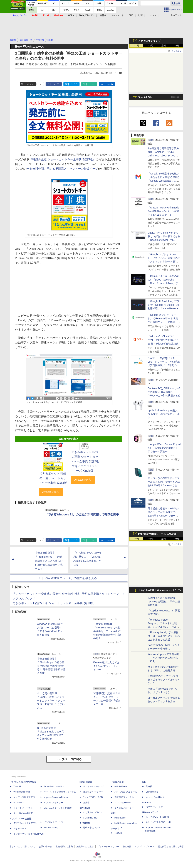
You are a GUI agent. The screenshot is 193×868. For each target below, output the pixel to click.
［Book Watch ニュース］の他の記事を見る (69, 578)
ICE (144, 782)
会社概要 (127, 847)
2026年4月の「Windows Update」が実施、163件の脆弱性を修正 (164, 601)
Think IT (17, 786)
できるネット (20, 828)
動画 (140, 15)
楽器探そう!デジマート (94, 792)
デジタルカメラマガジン (25, 823)
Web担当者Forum (22, 792)
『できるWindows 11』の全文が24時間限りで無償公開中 (82, 514)
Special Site (145, 97)
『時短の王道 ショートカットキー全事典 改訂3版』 (63, 159)
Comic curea (152, 792)
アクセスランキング (149, 41)
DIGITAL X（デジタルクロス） (59, 808)
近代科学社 (85, 823)
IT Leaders (18, 803)
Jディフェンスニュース (126, 792)
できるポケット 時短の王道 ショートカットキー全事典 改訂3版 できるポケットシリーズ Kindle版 (85, 461)
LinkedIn (110, 84)
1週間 (163, 46)
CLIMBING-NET (91, 818)
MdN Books (120, 818)
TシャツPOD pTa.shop (157, 817)
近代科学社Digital (91, 828)
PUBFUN (147, 803)
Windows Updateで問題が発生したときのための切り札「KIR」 (163, 658)
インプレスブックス (53, 822)
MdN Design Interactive (126, 823)
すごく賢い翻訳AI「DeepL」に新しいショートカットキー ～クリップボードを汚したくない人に (51, 700)
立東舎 (86, 803)
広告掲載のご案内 (64, 847)
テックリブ (116, 828)
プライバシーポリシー (108, 847)
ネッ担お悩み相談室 (23, 813)
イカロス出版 (117, 782)
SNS (131, 15)
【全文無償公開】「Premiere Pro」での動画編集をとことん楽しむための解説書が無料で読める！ (49, 561)
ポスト (30, 84)
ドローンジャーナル (23, 808)
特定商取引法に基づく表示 (171, 847)
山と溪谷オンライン (93, 812)
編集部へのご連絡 (85, 847)
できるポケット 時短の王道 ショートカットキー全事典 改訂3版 (53, 478)
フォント (152, 15)
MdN (113, 813)
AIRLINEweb (121, 786)
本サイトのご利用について (22, 847)
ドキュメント (117, 15)
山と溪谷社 (85, 808)
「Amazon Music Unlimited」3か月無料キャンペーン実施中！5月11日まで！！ (164, 211)
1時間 (136, 46)
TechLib (118, 833)
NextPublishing (51, 828)
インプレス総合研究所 (24, 797)
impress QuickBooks (155, 797)
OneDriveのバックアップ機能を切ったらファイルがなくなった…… (164, 680)
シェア (56, 84)
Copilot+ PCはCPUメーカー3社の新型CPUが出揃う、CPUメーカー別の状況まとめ (164, 392)
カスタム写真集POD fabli (159, 822)
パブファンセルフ (154, 807)
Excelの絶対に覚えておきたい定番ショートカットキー (107, 666)
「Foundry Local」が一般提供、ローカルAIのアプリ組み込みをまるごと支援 (164, 636)
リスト (40, 84)
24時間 (149, 46)
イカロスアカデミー (124, 808)
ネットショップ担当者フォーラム (60, 792)
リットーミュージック (94, 786)
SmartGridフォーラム (54, 786)
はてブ (74, 84)
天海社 (149, 786)
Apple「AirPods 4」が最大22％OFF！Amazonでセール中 (164, 414)
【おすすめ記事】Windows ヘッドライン (160, 590)
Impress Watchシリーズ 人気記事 (157, 534)
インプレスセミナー (53, 803)
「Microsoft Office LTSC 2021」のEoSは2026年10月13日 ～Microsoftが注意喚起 (163, 340)
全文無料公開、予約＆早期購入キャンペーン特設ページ (62, 169)
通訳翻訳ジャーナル (124, 797)
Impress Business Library (56, 797)
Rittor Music (86, 782)
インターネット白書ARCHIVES (29, 834)
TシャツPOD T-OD (93, 797)
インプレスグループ (145, 847)
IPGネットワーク (150, 812)
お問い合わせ (45, 847)
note (92, 84)
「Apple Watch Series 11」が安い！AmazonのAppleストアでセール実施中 (164, 448)
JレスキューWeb (122, 803)
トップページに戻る (69, 759)
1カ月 (176, 46)
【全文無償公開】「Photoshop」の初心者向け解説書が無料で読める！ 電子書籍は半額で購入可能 (51, 666)
